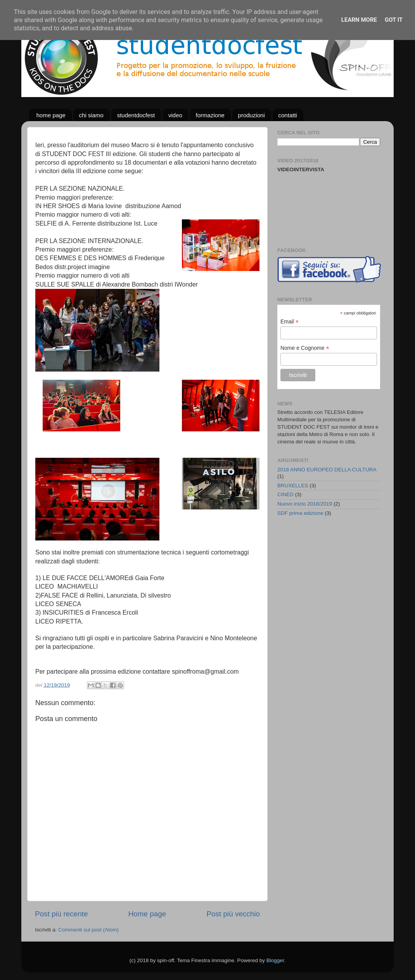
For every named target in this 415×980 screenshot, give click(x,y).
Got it (394, 20)
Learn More (359, 20)
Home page (147, 914)
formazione (210, 115)
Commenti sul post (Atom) (88, 930)
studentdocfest (136, 115)
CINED (285, 494)
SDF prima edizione (300, 513)
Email (290, 322)
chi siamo (91, 115)
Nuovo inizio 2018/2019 (305, 504)
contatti (288, 115)
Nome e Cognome (305, 348)
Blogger (275, 960)
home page (51, 115)
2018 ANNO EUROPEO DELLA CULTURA (327, 470)
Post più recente (61, 914)
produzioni (252, 115)
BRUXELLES (293, 486)
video (175, 115)
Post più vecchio (233, 914)
